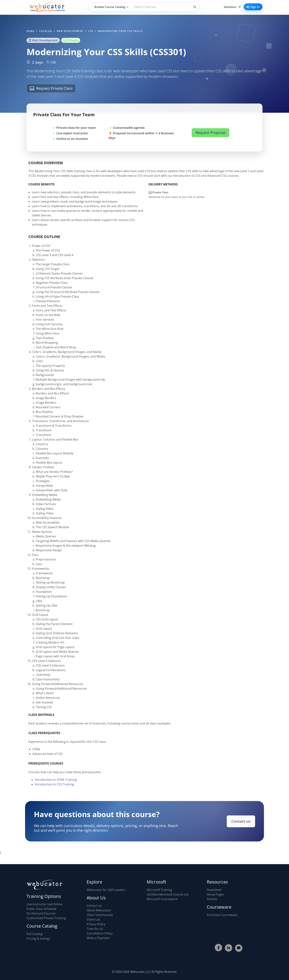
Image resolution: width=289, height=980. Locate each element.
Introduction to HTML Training (56, 781)
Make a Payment (98, 938)
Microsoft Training (159, 890)
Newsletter (214, 890)
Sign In (253, 7)
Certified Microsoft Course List (168, 894)
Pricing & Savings (38, 938)
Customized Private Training (46, 918)
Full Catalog (35, 934)
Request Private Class (51, 88)
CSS (51, 62)
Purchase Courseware (222, 915)
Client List (93, 919)
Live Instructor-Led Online (44, 904)
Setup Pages (215, 894)
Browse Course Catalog (111, 7)
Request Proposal (210, 133)
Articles (212, 899)
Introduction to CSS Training (54, 786)
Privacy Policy (96, 924)
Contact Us (94, 906)
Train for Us (95, 929)
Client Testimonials (100, 915)
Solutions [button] (230, 7)
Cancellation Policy (100, 933)
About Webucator (99, 910)
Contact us (237, 821)
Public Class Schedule (41, 909)
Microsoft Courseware (162, 899)
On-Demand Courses (41, 913)
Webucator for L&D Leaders (106, 890)
